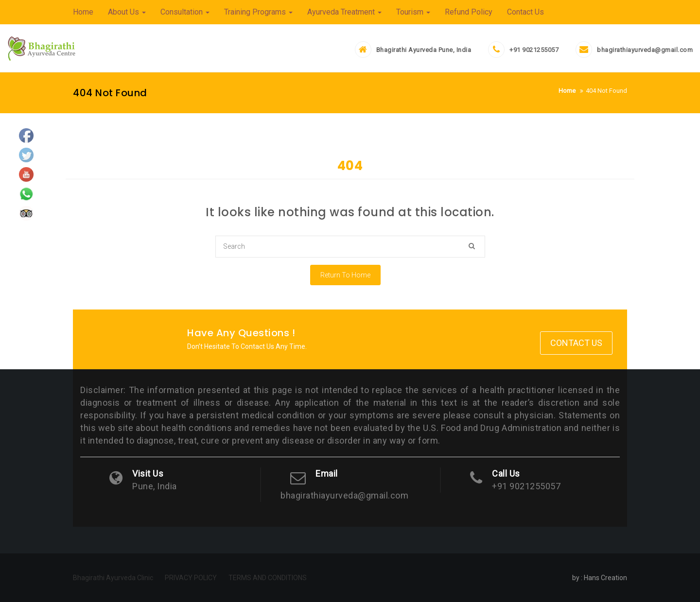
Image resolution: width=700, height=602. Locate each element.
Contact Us (525, 12)
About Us (127, 12)
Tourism (413, 12)
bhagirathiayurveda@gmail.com (645, 50)
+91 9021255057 (534, 50)
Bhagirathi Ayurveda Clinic (113, 578)
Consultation (185, 12)
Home (83, 12)
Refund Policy (469, 12)
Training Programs (258, 12)
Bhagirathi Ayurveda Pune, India (424, 50)
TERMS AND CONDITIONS (268, 578)
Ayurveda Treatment (344, 12)
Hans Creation (605, 578)
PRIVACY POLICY (191, 578)
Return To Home (345, 275)
